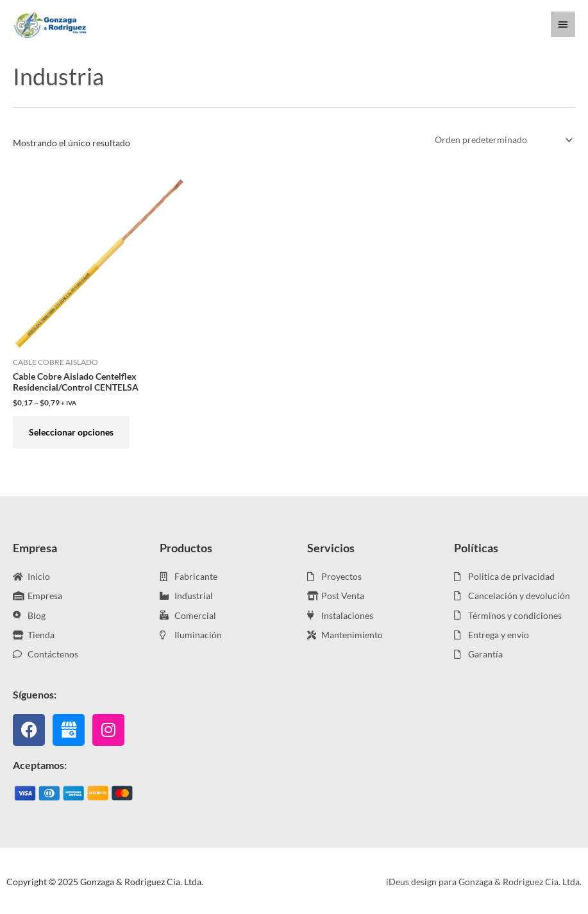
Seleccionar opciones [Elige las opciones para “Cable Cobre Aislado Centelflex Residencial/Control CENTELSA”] (71, 432)
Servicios (331, 548)
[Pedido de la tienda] (501, 140)
